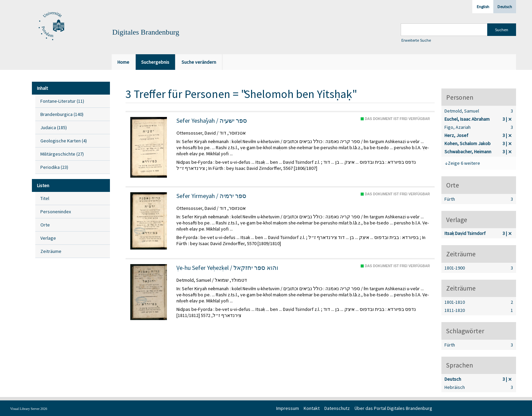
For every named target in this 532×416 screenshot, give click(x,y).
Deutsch (505, 7)
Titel (45, 198)
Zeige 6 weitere (464, 163)
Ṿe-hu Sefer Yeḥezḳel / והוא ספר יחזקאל (227, 268)
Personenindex (56, 212)
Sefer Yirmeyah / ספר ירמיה (211, 196)
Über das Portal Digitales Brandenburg (393, 408)
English (483, 7)
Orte (45, 225)
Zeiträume (51, 251)
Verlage (48, 238)
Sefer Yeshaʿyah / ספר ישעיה (212, 121)
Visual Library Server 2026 (29, 409)
